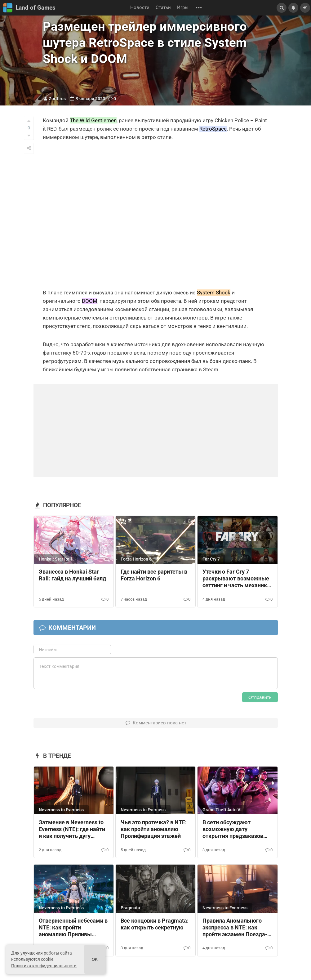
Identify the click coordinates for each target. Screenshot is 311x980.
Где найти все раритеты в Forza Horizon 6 (154, 575)
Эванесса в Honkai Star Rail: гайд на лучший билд (72, 575)
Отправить (260, 697)
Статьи (163, 8)
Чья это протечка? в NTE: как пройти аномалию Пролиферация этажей (154, 829)
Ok (95, 959)
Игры (183, 8)
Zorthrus (57, 99)
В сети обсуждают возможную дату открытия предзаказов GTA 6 (233, 830)
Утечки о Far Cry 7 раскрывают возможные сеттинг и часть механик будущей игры (236, 579)
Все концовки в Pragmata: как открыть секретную (155, 924)
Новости (140, 8)
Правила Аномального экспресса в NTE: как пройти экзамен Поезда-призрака (235, 928)
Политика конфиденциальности (44, 966)
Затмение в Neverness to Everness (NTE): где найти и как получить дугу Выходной (72, 830)
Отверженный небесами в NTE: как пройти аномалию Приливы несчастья (73, 928)
